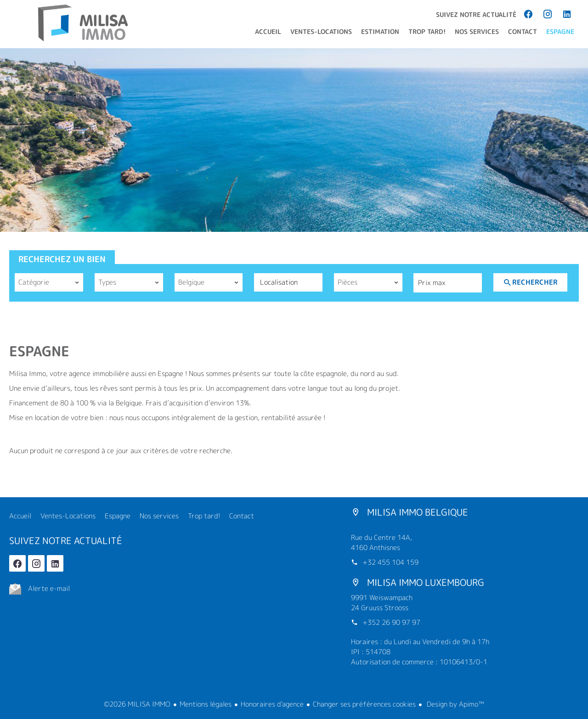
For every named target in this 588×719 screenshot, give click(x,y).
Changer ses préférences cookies (364, 704)
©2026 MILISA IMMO (137, 704)
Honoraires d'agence (272, 704)
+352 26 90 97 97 (391, 622)
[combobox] (49, 282)
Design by (455, 704)
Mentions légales (206, 704)
